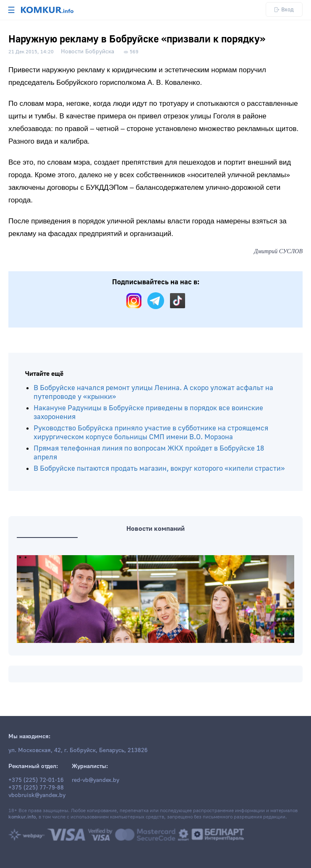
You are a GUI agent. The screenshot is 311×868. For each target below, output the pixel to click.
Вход (284, 9)
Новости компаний (155, 529)
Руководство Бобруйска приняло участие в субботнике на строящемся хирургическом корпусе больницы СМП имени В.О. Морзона (151, 433)
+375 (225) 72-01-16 (36, 780)
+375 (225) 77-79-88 (36, 788)
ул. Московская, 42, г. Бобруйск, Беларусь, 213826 (78, 750)
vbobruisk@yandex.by (37, 795)
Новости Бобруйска (88, 52)
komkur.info (22, 817)
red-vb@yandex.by (95, 780)
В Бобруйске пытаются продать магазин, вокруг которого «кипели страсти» (159, 468)
